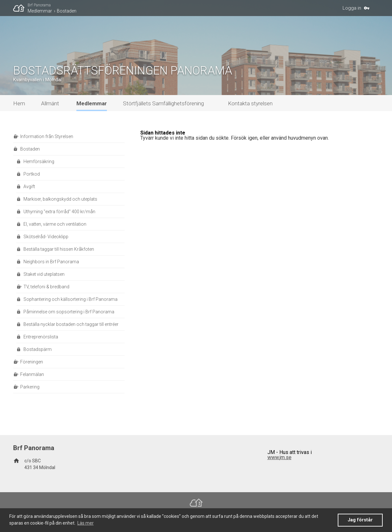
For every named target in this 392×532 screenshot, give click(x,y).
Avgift (29, 187)
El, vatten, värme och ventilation (55, 224)
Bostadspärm (38, 349)
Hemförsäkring (39, 161)
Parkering (30, 387)
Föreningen (32, 362)
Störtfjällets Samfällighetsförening (163, 103)
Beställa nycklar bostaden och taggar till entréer (71, 324)
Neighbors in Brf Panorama (51, 262)
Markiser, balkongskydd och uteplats (60, 199)
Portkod (32, 174)
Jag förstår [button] (360, 520)
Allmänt (50, 103)
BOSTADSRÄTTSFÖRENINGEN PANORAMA (123, 71)
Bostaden (67, 11)
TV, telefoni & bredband (46, 287)
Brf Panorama (39, 5)
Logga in (352, 8)
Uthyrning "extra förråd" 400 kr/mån (59, 212)
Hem (19, 103)
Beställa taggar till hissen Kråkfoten (59, 249)
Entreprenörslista (41, 337)
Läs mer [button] (86, 523)
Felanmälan (32, 374)
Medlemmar (40, 11)
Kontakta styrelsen (250, 103)
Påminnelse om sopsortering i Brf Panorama (69, 312)
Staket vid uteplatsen (44, 274)
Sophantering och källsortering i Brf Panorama (70, 299)
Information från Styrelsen (47, 136)
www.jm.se (279, 457)
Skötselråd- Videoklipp (46, 237)
